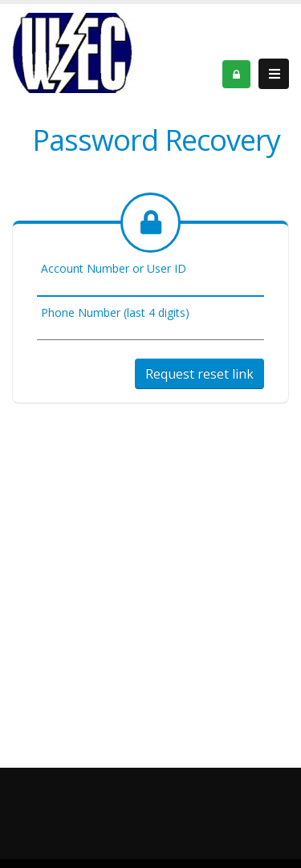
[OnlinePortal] (74, 52)
